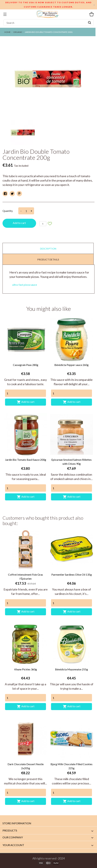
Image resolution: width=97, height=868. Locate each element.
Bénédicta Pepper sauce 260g (71, 365)
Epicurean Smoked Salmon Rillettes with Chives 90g (71, 462)
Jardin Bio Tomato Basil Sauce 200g (26, 460)
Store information (17, 823)
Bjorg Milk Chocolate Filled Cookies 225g (71, 766)
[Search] (48, 23)
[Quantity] (26, 393)
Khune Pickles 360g (26, 669)
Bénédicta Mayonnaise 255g (71, 669)
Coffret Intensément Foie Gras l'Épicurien (26, 577)
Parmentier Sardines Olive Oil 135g (72, 575)
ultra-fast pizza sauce (25, 285)
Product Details (48, 259)
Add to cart (19, 223)
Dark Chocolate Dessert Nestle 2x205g (26, 766)
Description (48, 249)
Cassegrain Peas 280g (26, 365)
